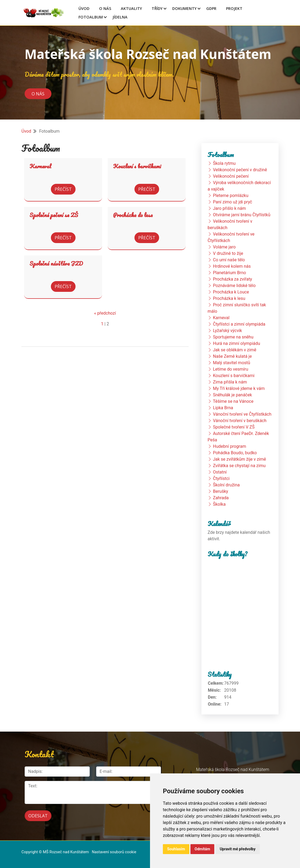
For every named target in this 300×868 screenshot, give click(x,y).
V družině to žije (228, 253)
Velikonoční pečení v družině (240, 170)
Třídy (157, 8)
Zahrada (221, 498)
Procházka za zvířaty (232, 279)
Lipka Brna (223, 408)
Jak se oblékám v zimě (235, 350)
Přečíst (63, 189)
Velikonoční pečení (231, 176)
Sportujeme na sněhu (233, 337)
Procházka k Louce (231, 292)
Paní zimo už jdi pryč (232, 202)
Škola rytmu (224, 163)
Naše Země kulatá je (232, 356)
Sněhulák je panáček (232, 395)
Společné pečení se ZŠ (54, 215)
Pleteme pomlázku (231, 195)
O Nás (105, 8)
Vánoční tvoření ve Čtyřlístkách (242, 414)
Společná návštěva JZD (56, 263)
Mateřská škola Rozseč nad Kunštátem (148, 54)
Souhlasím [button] (176, 849)
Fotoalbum (91, 17)
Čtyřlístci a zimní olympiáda (239, 324)
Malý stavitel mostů (232, 363)
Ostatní (220, 472)
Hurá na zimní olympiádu (237, 343)
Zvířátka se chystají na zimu (239, 466)
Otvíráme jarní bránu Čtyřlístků (242, 215)
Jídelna (120, 17)
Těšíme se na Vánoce (233, 401)
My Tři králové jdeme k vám (239, 388)
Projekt (234, 8)
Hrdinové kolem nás (232, 266)
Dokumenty (184, 8)
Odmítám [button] (202, 849)
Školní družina (226, 485)
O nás (38, 94)
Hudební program (230, 446)
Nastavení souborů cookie (114, 852)
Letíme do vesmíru (231, 369)
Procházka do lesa (133, 215)
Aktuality (131, 8)
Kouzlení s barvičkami (137, 166)
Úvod (84, 8)
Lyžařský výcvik (227, 331)
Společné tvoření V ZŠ (234, 427)
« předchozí (105, 313)
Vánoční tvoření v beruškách (240, 421)
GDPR (211, 8)
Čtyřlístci (221, 478)
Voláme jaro (224, 247)
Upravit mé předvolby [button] (237, 849)
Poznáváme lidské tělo (234, 286)
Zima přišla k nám (230, 382)
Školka (219, 504)
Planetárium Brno (229, 273)
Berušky (221, 491)
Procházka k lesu (229, 298)
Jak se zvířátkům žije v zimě (239, 459)
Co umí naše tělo (229, 260)
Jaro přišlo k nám (229, 208)
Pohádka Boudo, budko (235, 453)
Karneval (40, 166)
